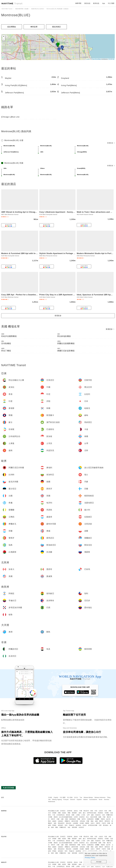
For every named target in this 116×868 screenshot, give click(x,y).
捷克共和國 (94, 817)
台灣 (88, 815)
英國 (66, 819)
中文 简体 (70, 797)
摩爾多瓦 (67, 821)
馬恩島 (103, 819)
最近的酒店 (56, 27)
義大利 (108, 819)
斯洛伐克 (69, 823)
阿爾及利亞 (63, 827)
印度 (106, 811)
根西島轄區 (73, 819)
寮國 (69, 813)
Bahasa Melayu (88, 797)
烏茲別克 (98, 815)
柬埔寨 (54, 813)
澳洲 (52, 827)
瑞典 (55, 823)
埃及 (69, 827)
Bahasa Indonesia (100, 797)
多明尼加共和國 (93, 825)
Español (79, 800)
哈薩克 (64, 813)
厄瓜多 (85, 825)
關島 (57, 827)
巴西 (100, 825)
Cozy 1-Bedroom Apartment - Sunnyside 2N (60, 212)
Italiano (85, 800)
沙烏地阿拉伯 (61, 815)
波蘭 (96, 821)
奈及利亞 (81, 827)
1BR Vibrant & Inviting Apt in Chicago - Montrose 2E (26, 212)
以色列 (101, 811)
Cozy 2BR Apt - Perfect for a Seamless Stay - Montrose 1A (28, 295)
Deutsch (73, 800)
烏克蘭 (82, 823)
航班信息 (96, 3)
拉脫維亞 (61, 821)
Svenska (107, 800)
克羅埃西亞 (90, 819)
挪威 (92, 821)
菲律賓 (107, 813)
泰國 (73, 815)
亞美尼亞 (63, 811)
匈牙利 (84, 819)
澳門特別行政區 (92, 813)
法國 (62, 819)
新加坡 (68, 815)
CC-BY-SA (111, 59)
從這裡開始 (12, 27)
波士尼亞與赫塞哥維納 (66, 817)
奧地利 (56, 817)
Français (66, 800)
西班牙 (53, 819)
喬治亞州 (86, 811)
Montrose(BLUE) (16, 15)
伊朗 (110, 811)
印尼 (96, 811)
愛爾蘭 (97, 819)
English (56, 797)
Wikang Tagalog (57, 800)
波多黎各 (78, 825)
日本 (49, 813)
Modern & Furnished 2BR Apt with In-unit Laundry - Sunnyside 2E (32, 253)
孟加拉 (76, 811)
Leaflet (88, 59)
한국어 (76, 797)
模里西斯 (75, 827)
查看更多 (111, 143)
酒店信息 (87, 3)
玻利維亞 (61, 825)
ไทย (81, 797)
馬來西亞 (100, 813)
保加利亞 (82, 817)
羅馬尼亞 (107, 821)
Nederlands (52, 802)
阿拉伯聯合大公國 (53, 811)
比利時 (76, 817)
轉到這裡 (34, 27)
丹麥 (104, 817)
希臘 (79, 819)
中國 (81, 811)
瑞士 (87, 817)
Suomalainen (93, 800)
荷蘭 (88, 821)
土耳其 (83, 815)
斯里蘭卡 (75, 813)
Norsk (101, 800)
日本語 (50, 797)
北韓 (103, 815)
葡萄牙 (101, 821)
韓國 (59, 813)
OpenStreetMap (96, 59)
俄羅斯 (87, 823)
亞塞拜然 (70, 811)
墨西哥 (98, 823)
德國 (100, 817)
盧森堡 (54, 821)
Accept (99, 862)
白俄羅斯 (76, 823)
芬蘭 (58, 819)
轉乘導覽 (78, 3)
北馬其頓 (82, 821)
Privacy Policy (90, 858)
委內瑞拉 (106, 825)
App (104, 3)
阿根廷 (54, 825)
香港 (92, 811)
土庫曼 (78, 815)
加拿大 (93, 823)
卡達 (54, 815)
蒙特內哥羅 (75, 821)
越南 (92, 815)
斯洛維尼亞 (61, 823)
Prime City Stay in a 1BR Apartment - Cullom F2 (62, 295)
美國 (109, 823)
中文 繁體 (63, 797)
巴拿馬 (104, 823)
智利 (66, 825)
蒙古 (84, 813)
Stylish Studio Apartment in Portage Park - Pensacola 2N (66, 253)
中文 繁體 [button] (111, 3)
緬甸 (80, 813)
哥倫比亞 (72, 825)
